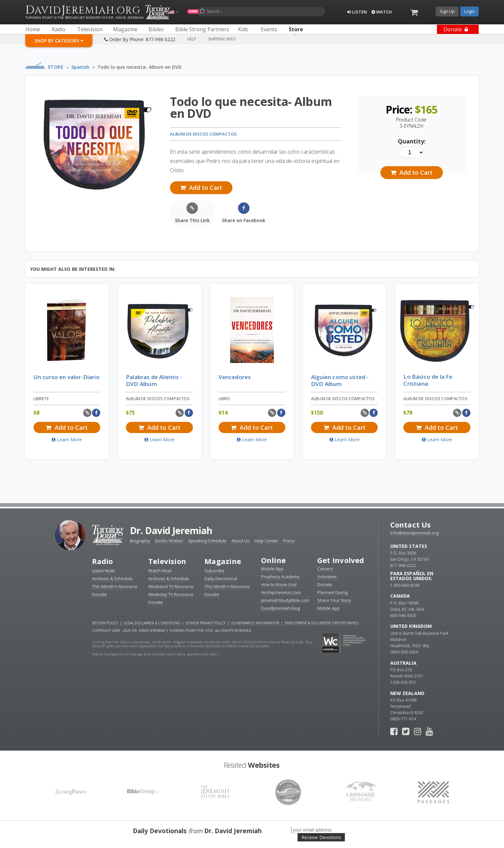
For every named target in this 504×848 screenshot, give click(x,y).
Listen (357, 12)
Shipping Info (222, 39)
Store (56, 67)
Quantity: (412, 141)
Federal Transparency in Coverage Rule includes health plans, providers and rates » (156, 654)
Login (469, 11)
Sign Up (447, 11)
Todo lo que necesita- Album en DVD (139, 67)
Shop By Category (59, 41)
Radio (103, 561)
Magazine (223, 561)
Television (167, 561)
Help (192, 39)
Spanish (80, 67)
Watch (382, 12)
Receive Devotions (321, 837)
